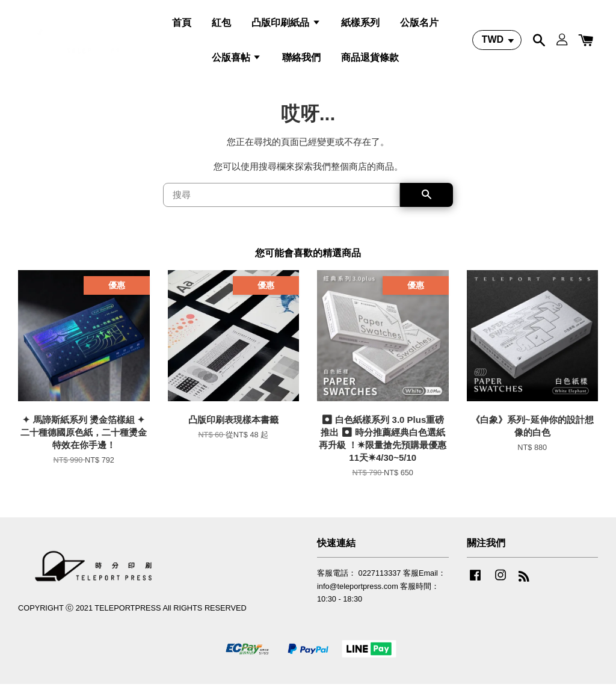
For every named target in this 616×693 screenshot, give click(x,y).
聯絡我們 (301, 60)
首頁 (182, 26)
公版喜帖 (236, 60)
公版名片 (419, 26)
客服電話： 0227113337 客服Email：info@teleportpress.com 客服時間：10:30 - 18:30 (381, 595)
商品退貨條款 (370, 60)
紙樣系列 (360, 26)
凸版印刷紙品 (286, 26)
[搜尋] (282, 204)
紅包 (221, 26)
